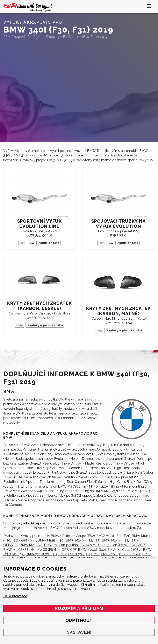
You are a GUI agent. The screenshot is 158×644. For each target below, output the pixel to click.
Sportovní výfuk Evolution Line (39, 224)
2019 (23, 243)
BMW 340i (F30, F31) (74, 554)
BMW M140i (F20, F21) (113, 536)
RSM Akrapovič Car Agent (23, 37)
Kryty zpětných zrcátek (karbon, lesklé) (40, 306)
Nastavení (79, 632)
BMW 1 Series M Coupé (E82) (73, 536)
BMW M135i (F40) (51, 540)
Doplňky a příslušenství (45, 325)
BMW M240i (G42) (92, 550)
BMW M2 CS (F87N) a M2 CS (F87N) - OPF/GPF (40, 550)
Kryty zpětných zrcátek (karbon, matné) (119, 311)
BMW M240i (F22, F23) (83, 540)
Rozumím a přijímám (79, 608)
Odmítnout (79, 620)
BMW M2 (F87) (31, 545)
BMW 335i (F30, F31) (41, 554)
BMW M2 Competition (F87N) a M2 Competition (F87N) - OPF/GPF (95, 545)
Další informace (15, 596)
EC (32, 243)
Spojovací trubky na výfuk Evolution (118, 224)
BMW (91, 151)
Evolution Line (49, 243)
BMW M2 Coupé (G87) (124, 550)
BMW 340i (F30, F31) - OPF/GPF (116, 554)
